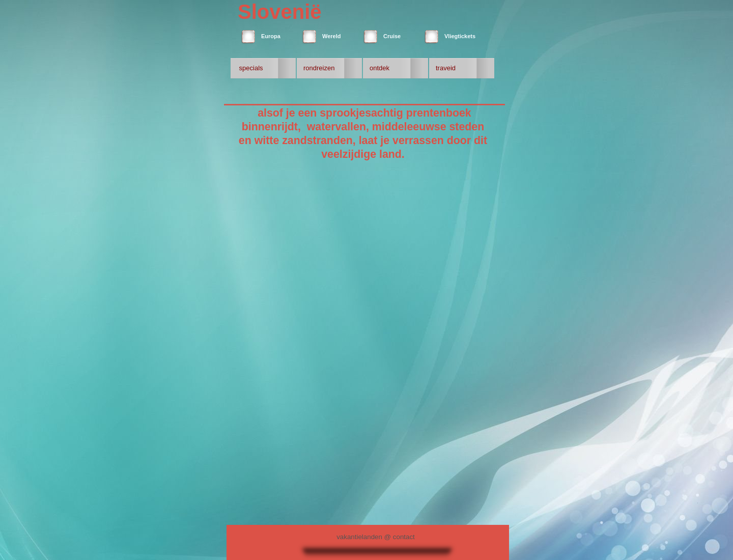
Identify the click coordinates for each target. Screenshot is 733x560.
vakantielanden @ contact (376, 537)
